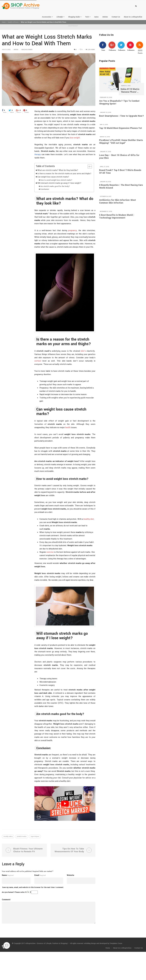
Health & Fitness (13, 22)
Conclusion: (45, 189)
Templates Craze (116, 943)
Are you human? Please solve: (20, 892)
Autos (96, 17)
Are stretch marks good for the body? (55, 186)
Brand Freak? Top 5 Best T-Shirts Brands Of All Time (120, 172)
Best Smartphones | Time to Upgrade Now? (122, 116)
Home (4, 22)
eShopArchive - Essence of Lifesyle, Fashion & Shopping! (47, 943)
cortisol (38, 361)
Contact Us (116, 17)
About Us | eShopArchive (133, 17)
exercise (50, 552)
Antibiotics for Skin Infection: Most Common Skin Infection (118, 201)
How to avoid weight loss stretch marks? (56, 180)
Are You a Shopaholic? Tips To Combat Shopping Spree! (119, 102)
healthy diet (89, 519)
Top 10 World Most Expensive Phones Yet (121, 128)
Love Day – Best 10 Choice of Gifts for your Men (119, 157)
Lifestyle (61, 17)
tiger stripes (35, 837)
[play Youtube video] (65, 803)
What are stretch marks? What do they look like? (58, 170)
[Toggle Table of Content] (88, 167)
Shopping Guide (75, 17)
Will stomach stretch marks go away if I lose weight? (59, 183)
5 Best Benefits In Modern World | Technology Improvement (117, 216)
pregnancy (72, 230)
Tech (88, 17)
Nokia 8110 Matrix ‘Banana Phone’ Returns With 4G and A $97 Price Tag (131, 91)
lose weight (75, 138)
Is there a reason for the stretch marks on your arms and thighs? (64, 174)
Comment (6, 900)
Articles (105, 17)
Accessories (47, 17)
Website (71, 875)
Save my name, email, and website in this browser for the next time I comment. (33, 887)
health (68, 427)
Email (37, 875)
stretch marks (22, 837)
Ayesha (16, 50)
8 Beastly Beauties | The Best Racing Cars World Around (121, 186)
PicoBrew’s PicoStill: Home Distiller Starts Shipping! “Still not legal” (121, 142)
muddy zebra (8, 837)
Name (4, 875)
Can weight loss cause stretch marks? (53, 177)
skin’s (83, 351)
